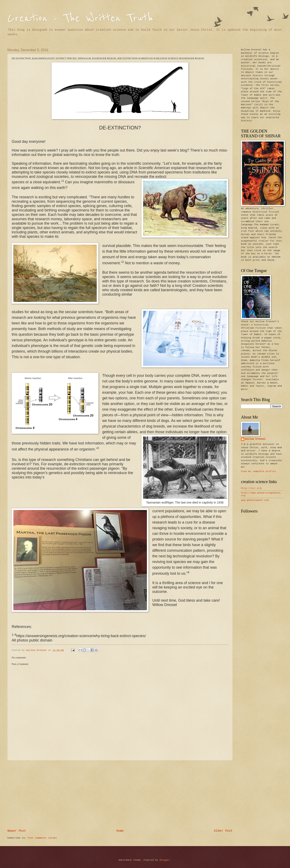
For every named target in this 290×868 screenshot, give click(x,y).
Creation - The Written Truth (80, 18)
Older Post (223, 831)
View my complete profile (258, 471)
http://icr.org (251, 488)
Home (120, 831)
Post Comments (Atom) (42, 838)
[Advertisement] (120, 795)
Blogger (165, 860)
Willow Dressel (255, 439)
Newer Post (17, 831)
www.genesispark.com (255, 500)
